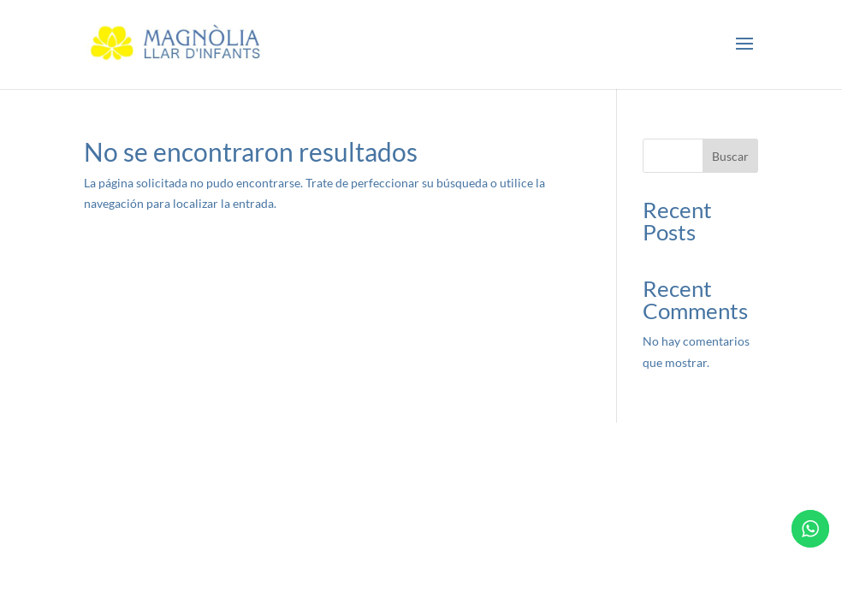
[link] (178, 43)
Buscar (730, 156)
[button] (744, 44)
